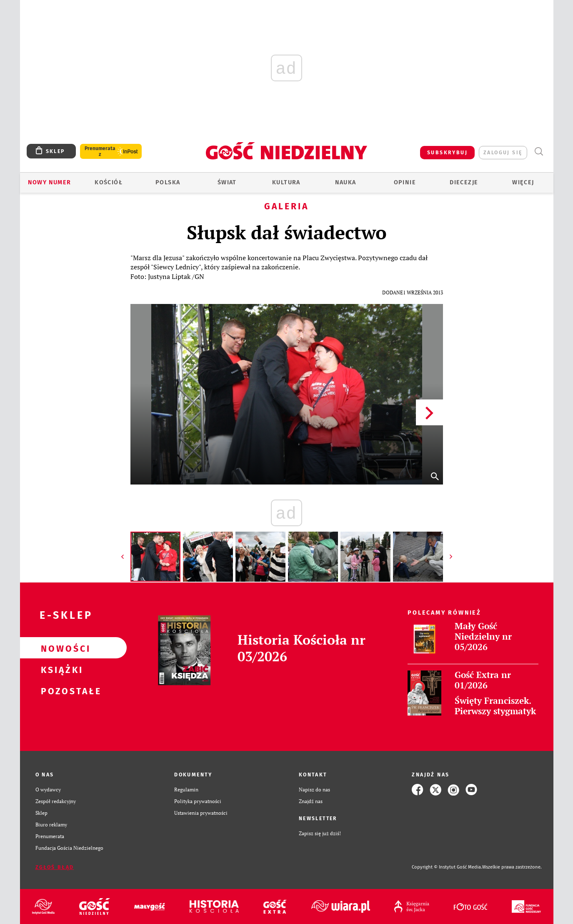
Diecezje (464, 182)
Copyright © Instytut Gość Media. (447, 867)
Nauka (346, 182)
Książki (60, 669)
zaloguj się (503, 153)
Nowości (60, 648)
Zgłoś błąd (55, 867)
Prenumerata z (100, 151)
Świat (227, 182)
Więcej (523, 182)
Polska (168, 182)
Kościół (109, 182)
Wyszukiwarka (539, 152)
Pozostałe (60, 690)
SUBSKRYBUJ (447, 153)
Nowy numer (50, 182)
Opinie (405, 182)
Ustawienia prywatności (201, 813)
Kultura (286, 182)
